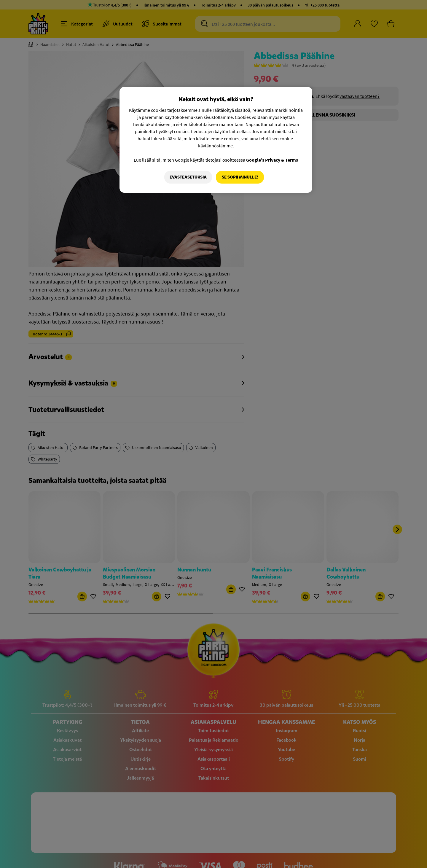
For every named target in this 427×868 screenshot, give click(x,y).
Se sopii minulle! (240, 177)
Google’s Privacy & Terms (272, 160)
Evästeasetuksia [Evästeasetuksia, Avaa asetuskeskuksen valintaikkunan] (188, 177)
